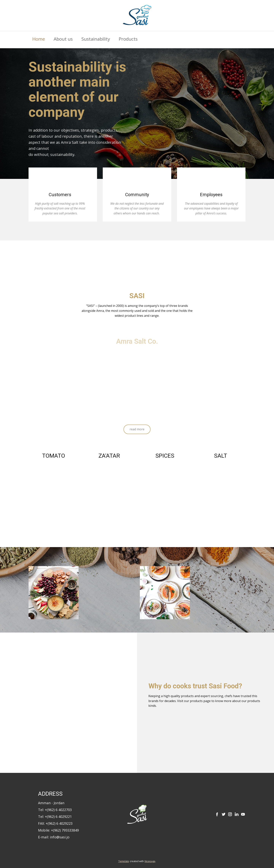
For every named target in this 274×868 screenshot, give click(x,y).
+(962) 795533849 (65, 830)
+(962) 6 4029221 (58, 817)
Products (128, 39)
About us (63, 39)
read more (137, 429)
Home (39, 39)
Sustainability (96, 39)
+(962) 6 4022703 (58, 810)
